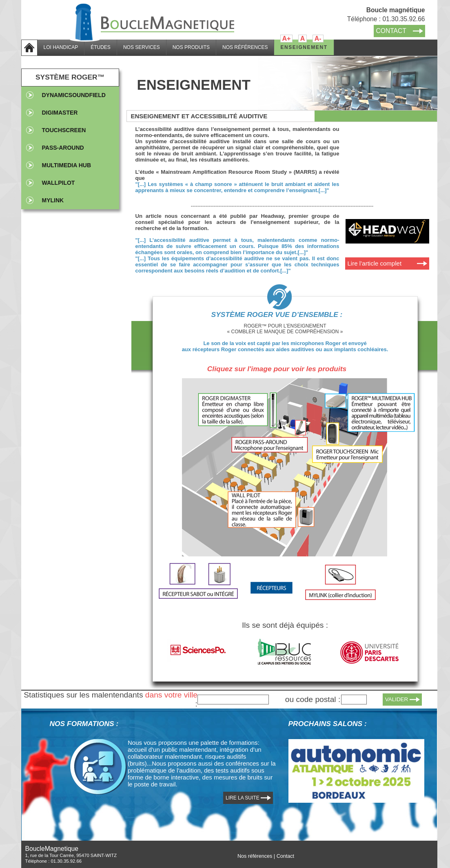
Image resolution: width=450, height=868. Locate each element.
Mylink (53, 200)
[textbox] (233, 700)
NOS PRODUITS (191, 47)
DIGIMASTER (60, 113)
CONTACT (391, 31)
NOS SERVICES (142, 47)
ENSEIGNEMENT (304, 47)
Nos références (255, 856)
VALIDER (397, 699)
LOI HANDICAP (61, 47)
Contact (285, 856)
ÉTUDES (101, 47)
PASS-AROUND (63, 148)
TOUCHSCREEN (64, 130)
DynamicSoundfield (74, 95)
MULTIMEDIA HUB (67, 165)
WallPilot (59, 183)
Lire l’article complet (375, 263)
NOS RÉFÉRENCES (245, 47)
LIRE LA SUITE (243, 798)
